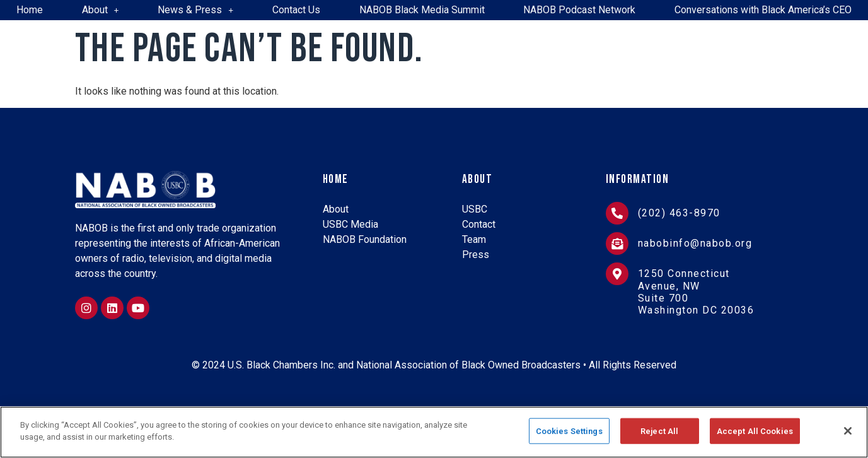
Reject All (659, 436)
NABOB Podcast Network (579, 10)
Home (30, 10)
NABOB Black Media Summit (422, 10)
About (101, 10)
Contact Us (296, 10)
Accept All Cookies (755, 436)
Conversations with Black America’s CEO (763, 10)
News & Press (195, 10)
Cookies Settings (569, 436)
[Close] (848, 435)
